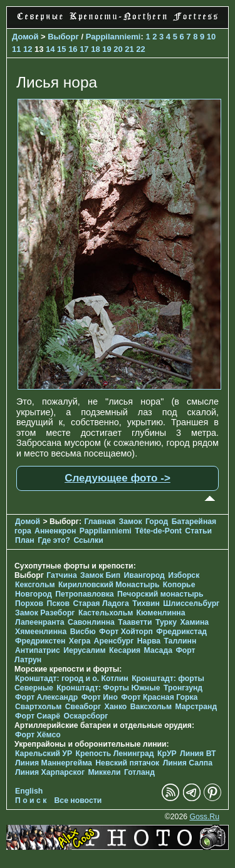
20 (118, 49)
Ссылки (88, 540)
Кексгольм (35, 585)
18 (95, 49)
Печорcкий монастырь (160, 594)
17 (84, 49)
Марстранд (196, 707)
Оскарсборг (86, 716)
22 (140, 49)
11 (16, 49)
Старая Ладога (101, 603)
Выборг (63, 37)
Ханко (116, 707)
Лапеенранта (40, 622)
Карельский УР (44, 754)
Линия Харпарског (50, 772)
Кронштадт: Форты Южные (108, 688)
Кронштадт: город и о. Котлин (72, 679)
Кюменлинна (161, 613)
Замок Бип (100, 575)
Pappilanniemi (113, 37)
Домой (25, 37)
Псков (58, 603)
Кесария (125, 650)
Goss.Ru (204, 817)
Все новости (78, 800)
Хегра (80, 641)
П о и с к (31, 800)
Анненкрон (55, 531)
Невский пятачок (127, 763)
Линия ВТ (198, 754)
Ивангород (144, 575)
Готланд (139, 772)
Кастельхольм (106, 613)
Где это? (54, 540)
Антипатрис (38, 650)
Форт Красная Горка (159, 697)
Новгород (34, 594)
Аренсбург (114, 641)
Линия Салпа (188, 763)
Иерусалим (85, 650)
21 (129, 49)
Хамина (194, 622)
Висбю (83, 632)
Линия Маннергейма (54, 763)
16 (73, 49)
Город (157, 522)
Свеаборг (83, 707)
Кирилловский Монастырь (109, 585)
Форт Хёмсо (38, 735)
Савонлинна (91, 622)
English (29, 791)
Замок (131, 522)
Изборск (184, 575)
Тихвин (146, 603)
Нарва (149, 641)
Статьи (198, 531)
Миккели (104, 772)
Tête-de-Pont (158, 531)
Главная (100, 522)
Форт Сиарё (38, 716)
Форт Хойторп (126, 632)
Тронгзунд (183, 688)
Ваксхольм (151, 707)
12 (28, 49)
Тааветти (135, 622)
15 (61, 49)
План (25, 540)
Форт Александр (46, 697)
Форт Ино (100, 697)
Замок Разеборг (45, 613)
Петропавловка (84, 594)
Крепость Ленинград (115, 754)
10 (211, 37)
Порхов (29, 603)
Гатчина (61, 575)
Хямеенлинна (41, 632)
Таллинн (180, 641)
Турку (166, 622)
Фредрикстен (40, 641)
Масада (158, 650)
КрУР (167, 754)
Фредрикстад (181, 632)
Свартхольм (38, 707)
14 (50, 49)
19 (107, 49)
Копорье (179, 585)
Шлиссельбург (191, 603)
